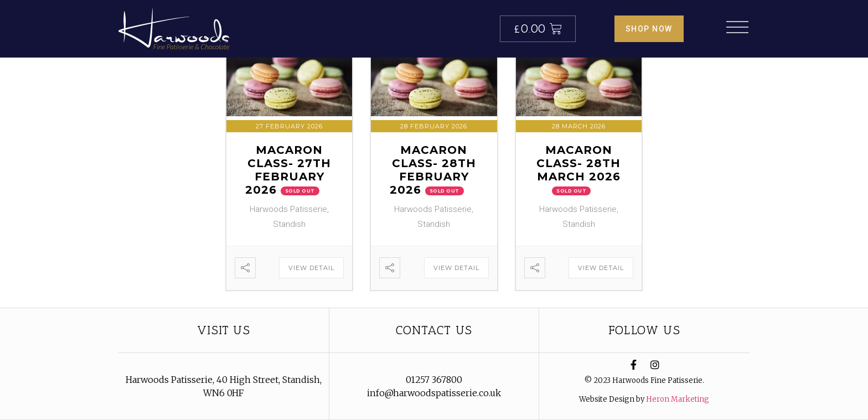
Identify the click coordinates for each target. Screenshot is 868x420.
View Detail (311, 268)
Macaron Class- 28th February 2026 (433, 170)
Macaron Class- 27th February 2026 (288, 170)
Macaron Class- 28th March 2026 (578, 163)
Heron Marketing (678, 399)
